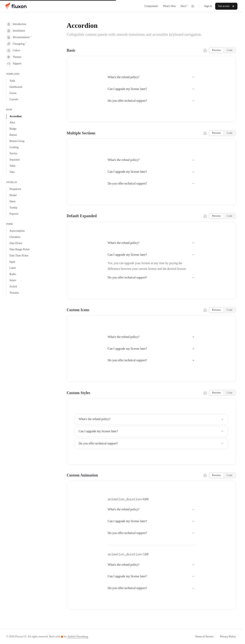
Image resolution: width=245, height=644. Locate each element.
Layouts (14, 99)
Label (13, 268)
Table (12, 166)
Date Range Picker (20, 249)
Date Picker (16, 243)
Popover (14, 214)
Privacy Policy (228, 637)
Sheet (12, 201)
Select (13, 280)
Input (12, 262)
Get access (226, 6)
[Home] (16, 6)
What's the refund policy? (151, 77)
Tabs (12, 172)
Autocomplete (17, 231)
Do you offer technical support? (151, 101)
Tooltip (13, 208)
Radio (13, 274)
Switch (13, 287)
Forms (13, 93)
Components (151, 6)
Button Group (17, 141)
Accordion (15, 116)
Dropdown (15, 189)
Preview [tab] (217, 50)
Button (13, 135)
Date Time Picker (19, 256)
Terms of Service (204, 637)
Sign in (208, 6)
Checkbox (15, 237)
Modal (13, 195)
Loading (14, 147)
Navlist (13, 153)
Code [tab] (230, 50)
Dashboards (16, 87)
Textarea (14, 293)
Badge (13, 129)
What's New (169, 6)
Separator (15, 160)
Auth (12, 81)
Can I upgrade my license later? (151, 89)
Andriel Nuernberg (78, 637)
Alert (12, 123)
